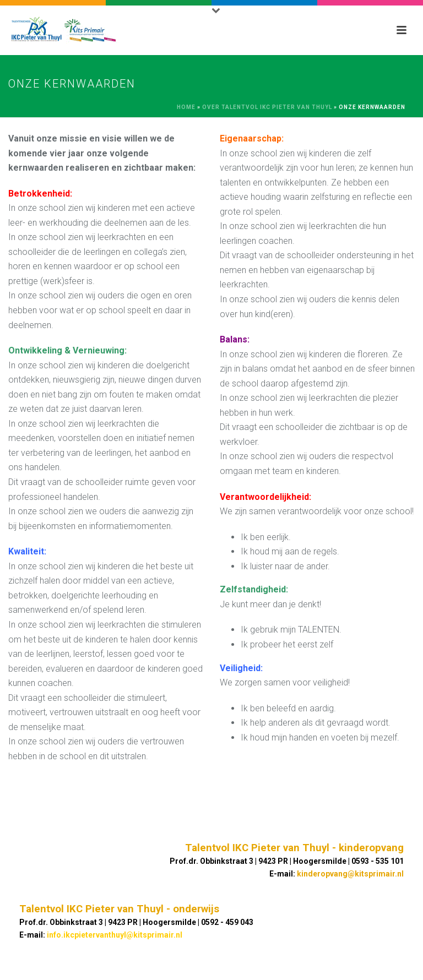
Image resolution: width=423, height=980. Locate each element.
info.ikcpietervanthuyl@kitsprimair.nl (115, 935)
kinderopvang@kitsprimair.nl (350, 874)
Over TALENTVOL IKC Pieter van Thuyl (267, 107)
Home (186, 107)
